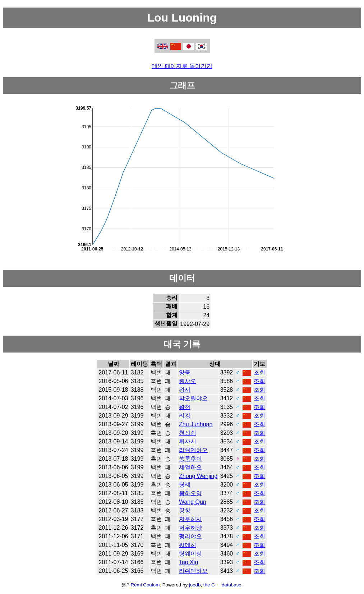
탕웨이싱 (190, 554)
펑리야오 (190, 536)
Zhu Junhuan (196, 424)
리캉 (185, 416)
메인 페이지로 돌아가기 (182, 66)
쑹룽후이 (190, 459)
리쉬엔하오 (193, 450)
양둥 (185, 372)
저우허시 (190, 519)
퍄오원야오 (193, 398)
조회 (259, 372)
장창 (185, 510)
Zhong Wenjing (198, 476)
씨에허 (188, 545)
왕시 (185, 390)
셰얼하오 (190, 467)
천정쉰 (188, 433)
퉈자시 (188, 441)
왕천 (185, 407)
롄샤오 (188, 381)
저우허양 (190, 528)
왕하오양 (190, 493)
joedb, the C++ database (215, 585)
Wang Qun (193, 502)
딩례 (185, 485)
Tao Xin (188, 562)
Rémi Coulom (145, 585)
